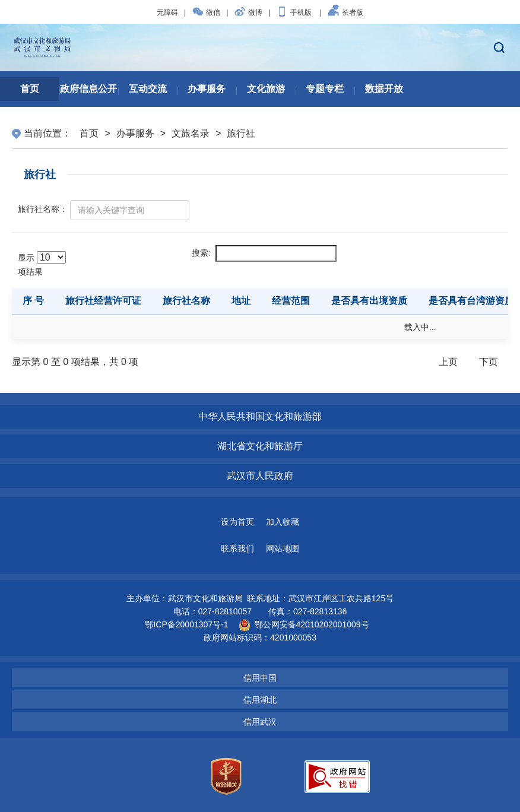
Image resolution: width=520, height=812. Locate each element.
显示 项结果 (42, 264)
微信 (206, 12)
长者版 (345, 12)
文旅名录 (191, 133)
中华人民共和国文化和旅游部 (260, 416)
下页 (489, 362)
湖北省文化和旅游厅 (260, 446)
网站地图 (283, 548)
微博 (248, 12)
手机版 (294, 12)
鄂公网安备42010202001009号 (304, 624)
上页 (448, 362)
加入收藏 (283, 522)
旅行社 (241, 133)
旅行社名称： (43, 209)
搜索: (264, 253)
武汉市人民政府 (260, 476)
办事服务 (135, 133)
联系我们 (237, 548)
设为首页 (237, 522)
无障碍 (167, 12)
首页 (89, 133)
